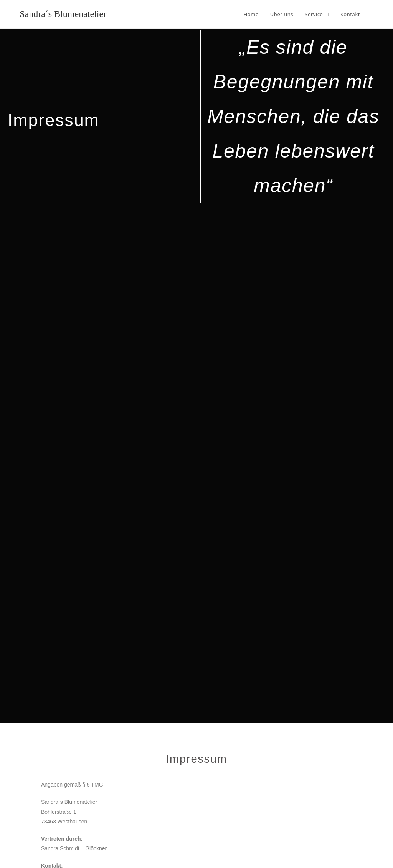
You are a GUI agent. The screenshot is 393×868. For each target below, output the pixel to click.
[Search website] (372, 14)
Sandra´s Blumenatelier (63, 14)
